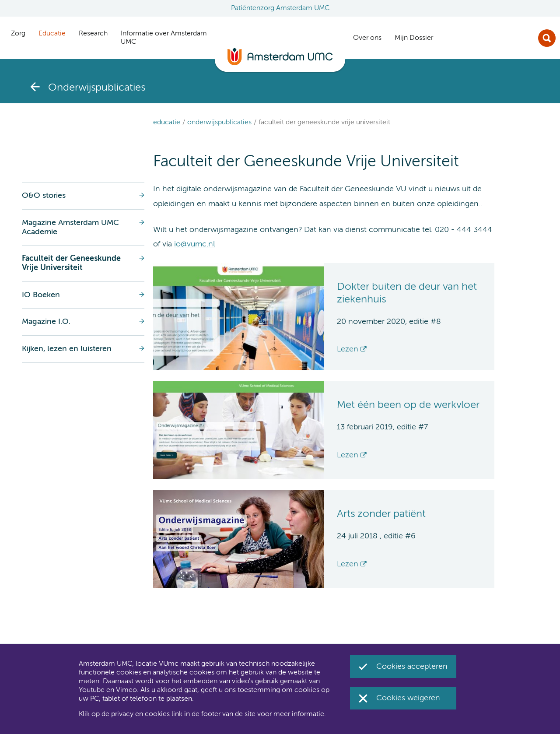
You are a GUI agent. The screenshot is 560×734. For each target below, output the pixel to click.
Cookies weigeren (408, 698)
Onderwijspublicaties (219, 123)
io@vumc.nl (194, 244)
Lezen (348, 349)
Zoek (547, 38)
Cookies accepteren (412, 667)
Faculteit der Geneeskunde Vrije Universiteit (324, 123)
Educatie (167, 123)
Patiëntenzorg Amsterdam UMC (280, 8)
